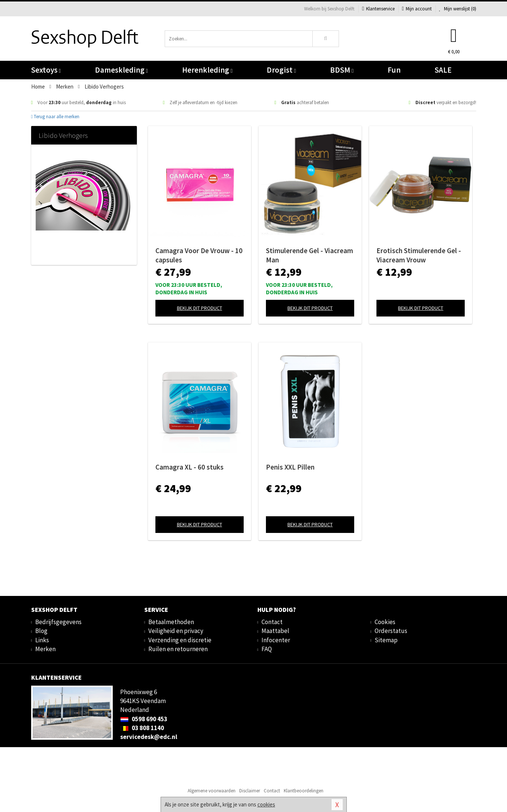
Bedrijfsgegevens (58, 622)
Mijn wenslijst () (458, 9)
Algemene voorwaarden (212, 791)
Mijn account (417, 9)
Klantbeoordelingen (304, 791)
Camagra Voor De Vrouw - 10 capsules (199, 255)
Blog (41, 631)
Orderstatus (391, 631)
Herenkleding (207, 70)
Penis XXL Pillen (290, 467)
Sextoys (46, 70)
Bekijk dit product (200, 308)
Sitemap (386, 640)
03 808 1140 (142, 728)
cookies (266, 804)
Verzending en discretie (180, 640)
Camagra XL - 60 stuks (190, 467)
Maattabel (275, 631)
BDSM (342, 70)
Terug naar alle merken (55, 117)
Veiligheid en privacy (176, 631)
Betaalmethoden (171, 622)
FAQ (267, 649)
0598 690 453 (144, 719)
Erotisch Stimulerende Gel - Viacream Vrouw (419, 255)
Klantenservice (378, 9)
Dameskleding (121, 70)
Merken (45, 649)
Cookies (385, 622)
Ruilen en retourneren (178, 649)
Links (42, 640)
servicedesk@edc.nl (149, 737)
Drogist (281, 70)
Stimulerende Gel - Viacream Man (310, 255)
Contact (272, 622)
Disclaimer (250, 791)
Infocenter (276, 640)
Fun (394, 70)
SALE (443, 70)
